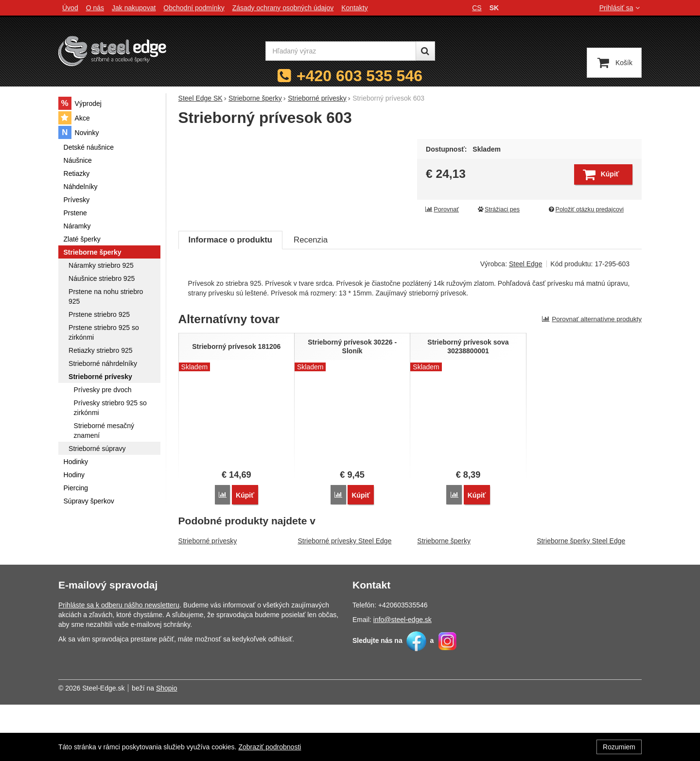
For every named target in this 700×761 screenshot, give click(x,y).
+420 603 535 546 (359, 76)
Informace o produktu (230, 297)
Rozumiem (619, 747)
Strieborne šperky (444, 597)
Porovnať (442, 209)
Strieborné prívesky (208, 597)
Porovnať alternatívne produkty (592, 376)
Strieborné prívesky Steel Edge (344, 597)
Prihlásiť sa (621, 8)
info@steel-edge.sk (402, 676)
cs (477, 8)
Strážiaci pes (498, 209)
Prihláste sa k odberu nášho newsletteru (119, 661)
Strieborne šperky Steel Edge (581, 597)
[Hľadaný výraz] (341, 51)
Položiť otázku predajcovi (586, 209)
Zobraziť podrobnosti (270, 747)
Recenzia (311, 297)
